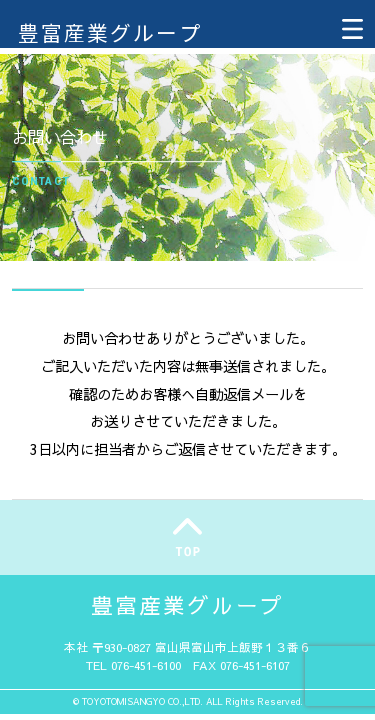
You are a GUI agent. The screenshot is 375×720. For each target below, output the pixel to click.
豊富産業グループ (110, 32)
